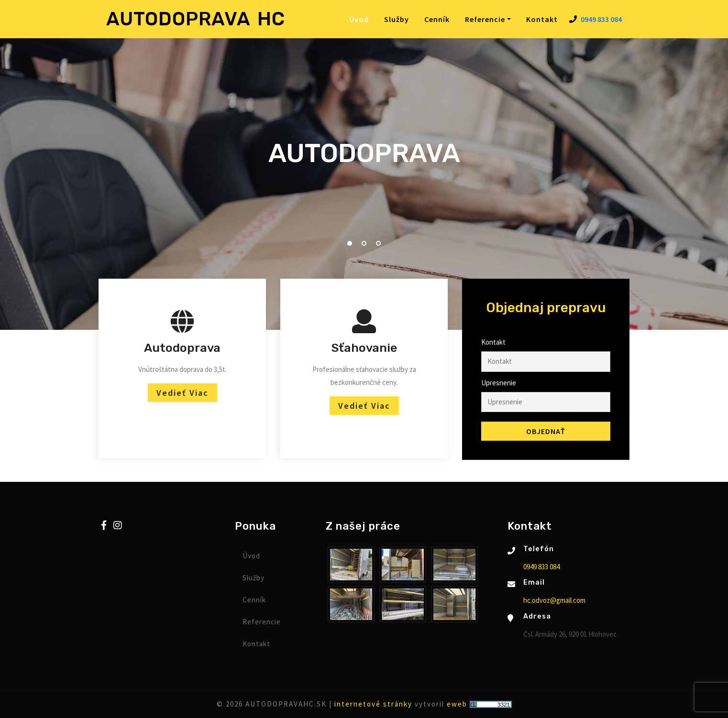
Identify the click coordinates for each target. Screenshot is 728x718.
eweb (457, 704)
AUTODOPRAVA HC (196, 19)
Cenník (437, 19)
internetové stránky (373, 704)
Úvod (361, 19)
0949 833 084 (601, 19)
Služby (397, 19)
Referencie (262, 622)
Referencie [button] (485, 19)
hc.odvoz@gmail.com (554, 600)
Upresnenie (499, 383)
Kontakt (542, 19)
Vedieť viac (182, 393)
